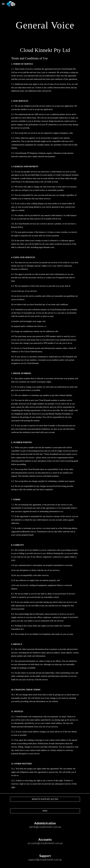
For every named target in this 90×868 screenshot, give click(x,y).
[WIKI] (45, 811)
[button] (3, 4)
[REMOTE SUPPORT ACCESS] (45, 799)
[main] (45, 25)
